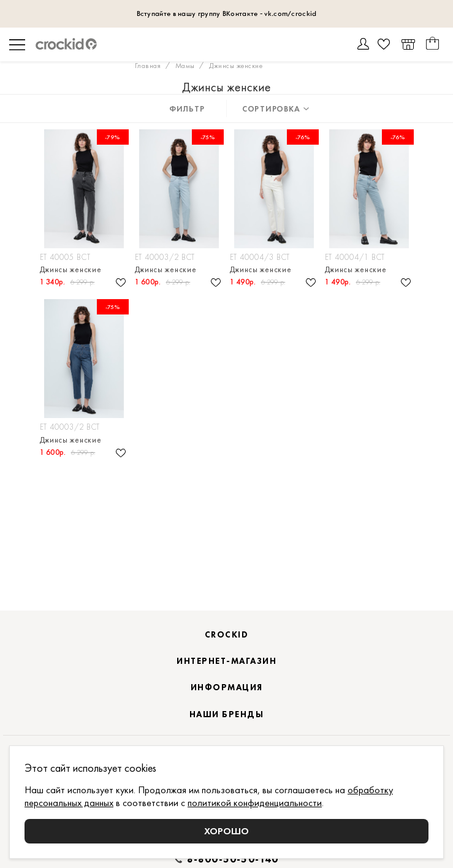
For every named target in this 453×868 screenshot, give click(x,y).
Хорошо (226, 831)
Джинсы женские (71, 269)
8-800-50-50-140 (233, 859)
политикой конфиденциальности (255, 803)
